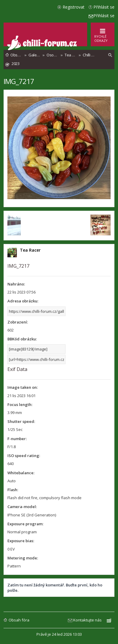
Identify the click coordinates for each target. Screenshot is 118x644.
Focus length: (20, 405)
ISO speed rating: (24, 456)
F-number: (17, 439)
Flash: (13, 490)
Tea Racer (30, 250)
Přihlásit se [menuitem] (104, 7)
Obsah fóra (19, 620)
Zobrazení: (18, 322)
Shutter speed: (21, 421)
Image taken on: (23, 387)
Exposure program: (25, 524)
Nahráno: (16, 284)
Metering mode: (23, 558)
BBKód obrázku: (22, 339)
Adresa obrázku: (23, 301)
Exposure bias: (21, 541)
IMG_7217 (19, 81)
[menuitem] (110, 55)
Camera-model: (22, 507)
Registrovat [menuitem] (74, 7)
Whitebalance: (21, 473)
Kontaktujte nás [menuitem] (87, 620)
